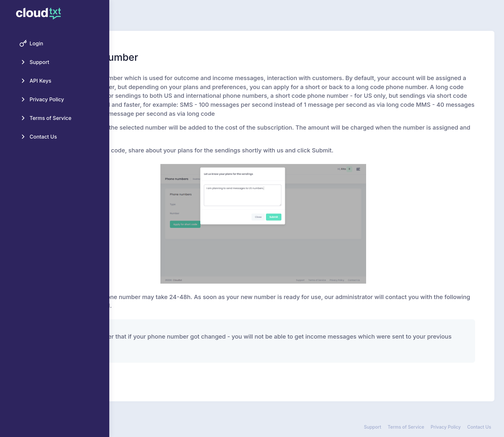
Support (39, 62)
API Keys (40, 81)
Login (36, 43)
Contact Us (43, 137)
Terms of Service (50, 118)
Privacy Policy (47, 99)
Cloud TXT (148, 427)
